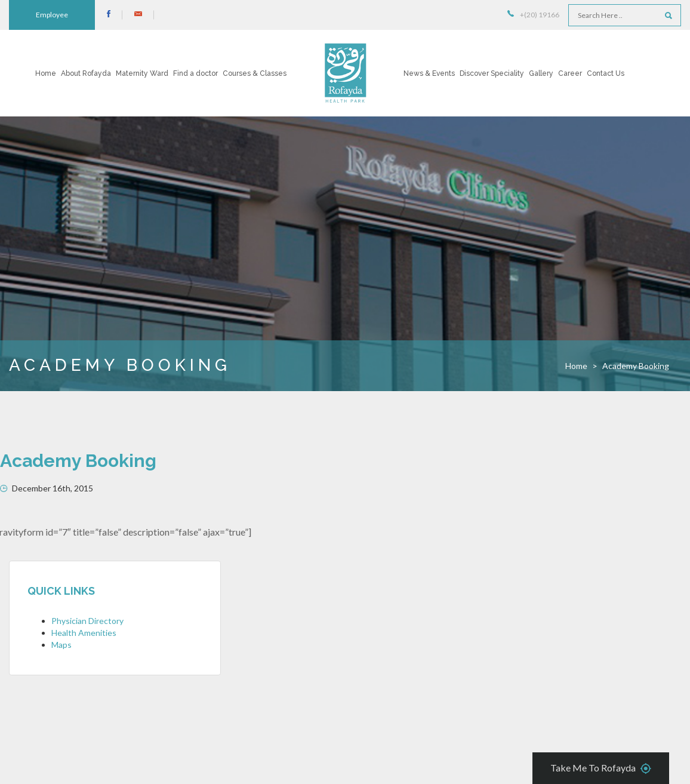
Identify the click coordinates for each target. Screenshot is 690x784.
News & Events (429, 73)
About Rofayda (86, 73)
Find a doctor (195, 73)
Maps (61, 645)
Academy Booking (78, 461)
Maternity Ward (142, 73)
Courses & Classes (255, 73)
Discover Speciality (492, 73)
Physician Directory (87, 621)
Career (570, 73)
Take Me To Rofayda (601, 768)
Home (46, 73)
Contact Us (606, 73)
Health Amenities (84, 633)
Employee (52, 15)
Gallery (541, 73)
